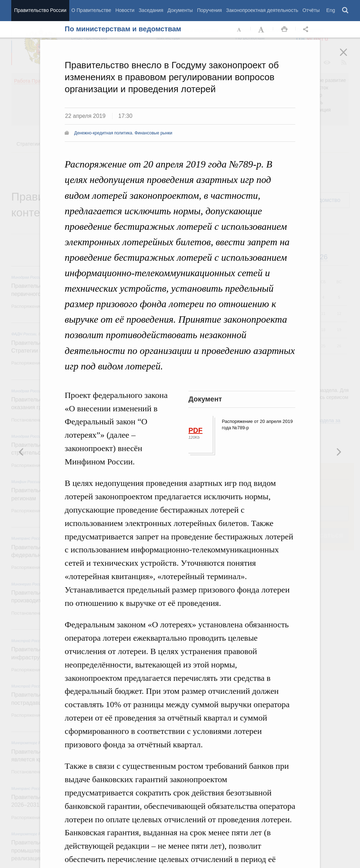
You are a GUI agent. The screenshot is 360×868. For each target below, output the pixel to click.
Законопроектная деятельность (262, 10)
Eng (331, 10)
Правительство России (40, 10)
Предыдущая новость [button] (339, 452)
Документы (180, 10)
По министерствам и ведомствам (123, 29)
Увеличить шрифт (262, 30)
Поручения (209, 10)
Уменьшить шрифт (239, 30)
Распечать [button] (284, 30)
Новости (125, 10)
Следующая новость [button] (21, 452)
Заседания (151, 10)
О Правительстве (91, 10)
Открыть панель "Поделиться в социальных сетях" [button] (307, 30)
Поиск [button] (346, 11)
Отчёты (311, 10)
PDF (195, 430)
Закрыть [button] (348, 57)
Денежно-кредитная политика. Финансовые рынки (123, 133)
